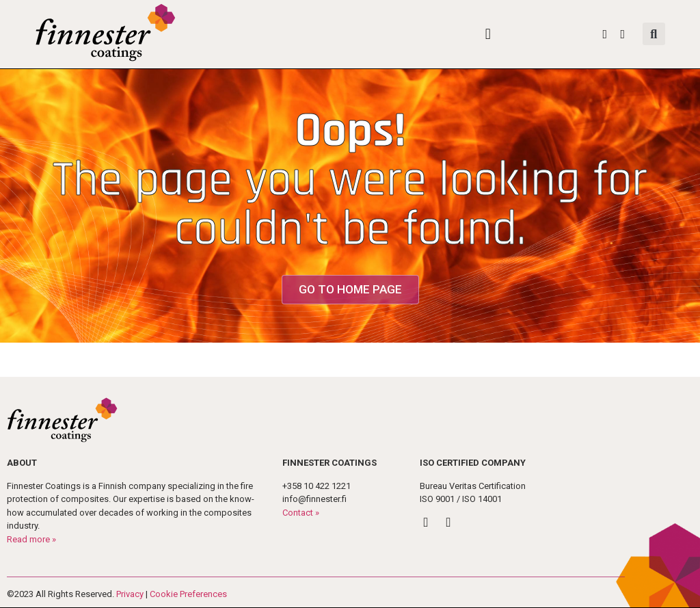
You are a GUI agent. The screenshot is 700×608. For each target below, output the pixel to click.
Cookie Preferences (188, 594)
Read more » (31, 539)
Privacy (130, 594)
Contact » (301, 513)
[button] (488, 34)
